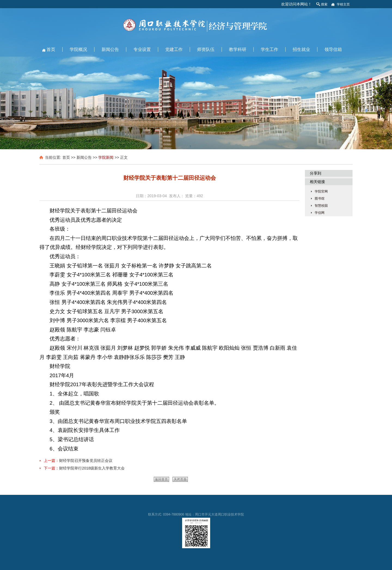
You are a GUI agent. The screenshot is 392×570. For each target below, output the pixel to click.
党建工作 (174, 49)
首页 (51, 49)
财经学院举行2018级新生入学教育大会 (92, 468)
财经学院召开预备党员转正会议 (86, 461)
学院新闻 (106, 157)
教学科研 (238, 49)
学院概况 (78, 49)
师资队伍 (206, 49)
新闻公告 (110, 49)
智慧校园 (321, 206)
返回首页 (161, 479)
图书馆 (320, 199)
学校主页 (343, 4)
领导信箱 (333, 49)
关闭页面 (180, 479)
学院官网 (321, 191)
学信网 (320, 213)
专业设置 (142, 49)
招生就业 (301, 49)
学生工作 (269, 49)
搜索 (324, 4)
